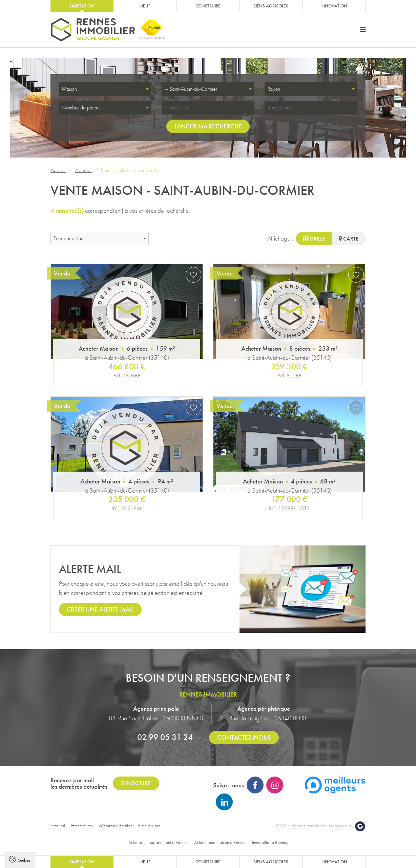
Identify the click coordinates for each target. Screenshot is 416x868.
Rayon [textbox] (274, 89)
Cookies (24, 759)
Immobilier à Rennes (270, 842)
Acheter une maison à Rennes (220, 842)
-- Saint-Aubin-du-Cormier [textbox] (191, 89)
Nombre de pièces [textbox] (81, 108)
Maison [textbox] (69, 89)
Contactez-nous (244, 737)
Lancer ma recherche (208, 126)
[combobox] (105, 89)
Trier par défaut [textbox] (69, 238)
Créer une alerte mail (100, 609)
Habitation (82, 6)
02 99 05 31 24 (165, 737)
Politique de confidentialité (36, 843)
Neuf (145, 6)
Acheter (84, 170)
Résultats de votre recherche (131, 170)
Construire (208, 6)
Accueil (58, 170)
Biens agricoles (271, 6)
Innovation (334, 6)
